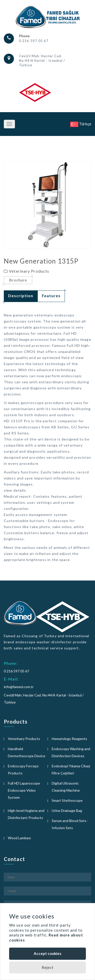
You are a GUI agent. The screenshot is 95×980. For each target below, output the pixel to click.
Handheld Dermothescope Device (27, 752)
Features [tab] (51, 296)
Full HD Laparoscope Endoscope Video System (24, 790)
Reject (48, 967)
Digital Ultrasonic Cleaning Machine (66, 787)
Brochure (18, 280)
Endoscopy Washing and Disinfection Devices (71, 752)
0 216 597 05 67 (34, 41)
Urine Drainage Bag (67, 811)
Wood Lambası (19, 838)
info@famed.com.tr (19, 687)
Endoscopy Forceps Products (23, 769)
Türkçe (81, 124)
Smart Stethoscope (67, 800)
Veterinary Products (24, 739)
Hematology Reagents (69, 739)
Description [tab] (21, 296)
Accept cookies (48, 953)
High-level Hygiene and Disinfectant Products (26, 814)
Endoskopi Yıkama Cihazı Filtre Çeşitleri (71, 769)
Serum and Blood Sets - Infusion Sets (70, 824)
